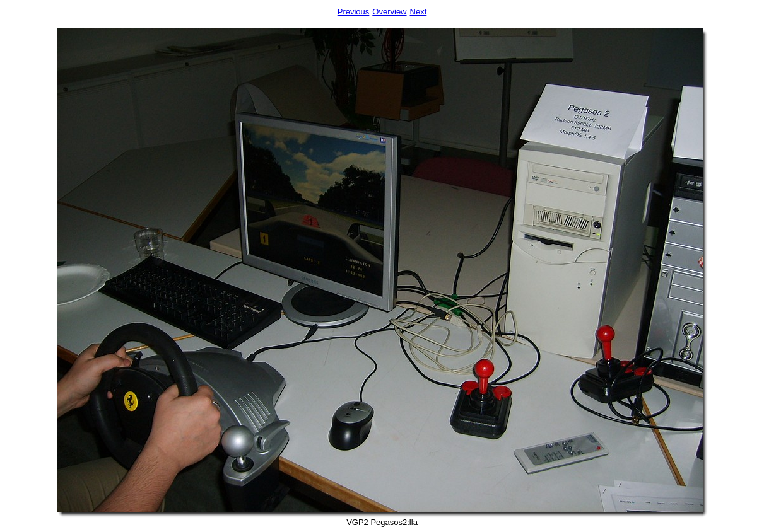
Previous (354, 12)
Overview (389, 12)
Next (419, 12)
